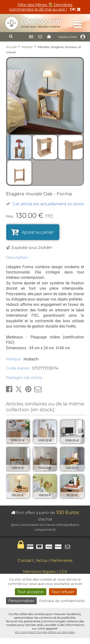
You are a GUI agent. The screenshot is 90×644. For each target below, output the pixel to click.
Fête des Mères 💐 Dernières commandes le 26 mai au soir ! (41, 7)
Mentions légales (39, 572)
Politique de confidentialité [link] (62, 601)
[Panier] (50, 37)
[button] (9, 389)
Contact (26, 560)
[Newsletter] (32, 37)
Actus (42, 560)
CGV (63, 572)
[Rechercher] (11, 37)
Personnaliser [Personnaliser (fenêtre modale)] (21, 601)
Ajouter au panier (38, 232)
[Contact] (41, 37)
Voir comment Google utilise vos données (45, 632)
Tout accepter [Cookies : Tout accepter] (31, 592)
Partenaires (62, 560)
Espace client (72, 37)
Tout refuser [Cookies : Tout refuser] (63, 592)
